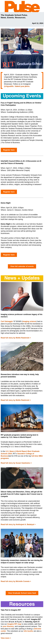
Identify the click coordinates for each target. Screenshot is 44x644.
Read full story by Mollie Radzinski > (16, 338)
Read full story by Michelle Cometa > (16, 581)
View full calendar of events (22, 266)
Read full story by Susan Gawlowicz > (16, 463)
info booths (28, 631)
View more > (6, 638)
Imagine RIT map (14, 624)
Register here (9, 150)
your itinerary (8, 626)
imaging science (29, 321)
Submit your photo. (22, 86)
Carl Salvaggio (7, 321)
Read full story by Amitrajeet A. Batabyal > (18, 524)
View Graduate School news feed (22, 593)
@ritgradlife (9, 86)
